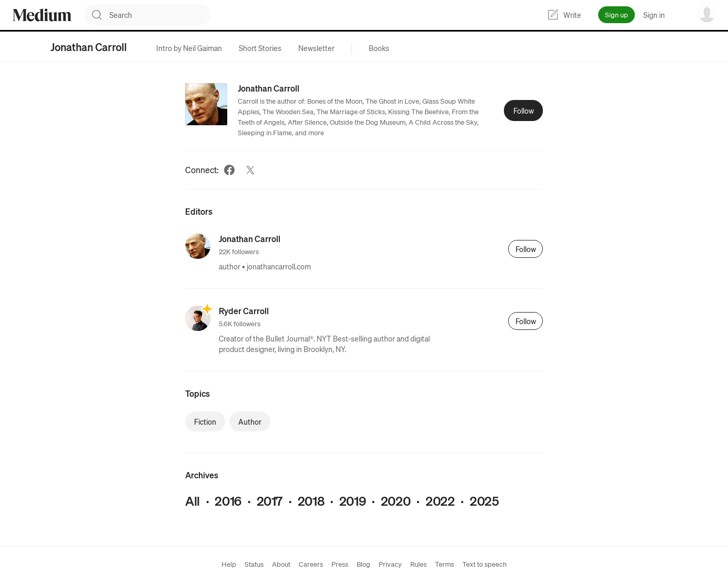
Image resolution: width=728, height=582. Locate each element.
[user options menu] (707, 14)
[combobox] (160, 15)
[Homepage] (42, 15)
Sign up (616, 14)
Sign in (654, 15)
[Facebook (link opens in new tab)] (229, 170)
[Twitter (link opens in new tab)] (250, 170)
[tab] (189, 48)
